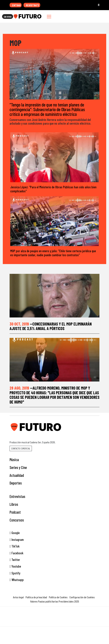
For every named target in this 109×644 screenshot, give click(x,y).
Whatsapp (17, 580)
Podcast (15, 512)
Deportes (16, 483)
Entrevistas (17, 496)
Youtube (15, 566)
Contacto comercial (21, 448)
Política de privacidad (36, 597)
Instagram (17, 540)
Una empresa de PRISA (55, 614)
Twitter (15, 560)
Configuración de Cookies (82, 597)
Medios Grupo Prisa (55, 623)
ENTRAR (16, 5)
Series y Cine (18, 467)
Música (14, 460)
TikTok (15, 546)
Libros (14, 504)
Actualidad (17, 475)
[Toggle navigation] (49, 16)
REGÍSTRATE (32, 5)
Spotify (15, 573)
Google (15, 533)
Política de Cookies (58, 597)
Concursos (17, 520)
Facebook (16, 553)
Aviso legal (18, 597)
